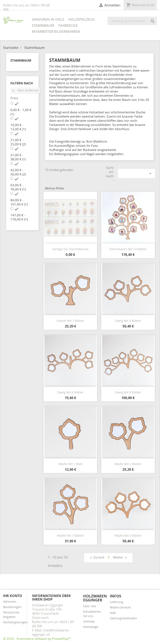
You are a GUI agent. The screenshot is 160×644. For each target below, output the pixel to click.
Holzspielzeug (82, 19)
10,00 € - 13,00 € (18, 127)
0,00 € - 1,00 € (21, 112)
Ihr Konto (13, 596)
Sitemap (89, 621)
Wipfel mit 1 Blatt (70, 464)
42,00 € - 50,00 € (18, 172)
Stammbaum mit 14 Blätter (128, 249)
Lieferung (116, 602)
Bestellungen (12, 607)
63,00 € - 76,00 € (18, 187)
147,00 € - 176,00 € (19, 217)
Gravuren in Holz (48, 19)
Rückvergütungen (15, 622)
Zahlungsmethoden (123, 618)
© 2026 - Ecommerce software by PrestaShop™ (37, 639)
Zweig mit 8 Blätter (128, 392)
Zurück (96, 558)
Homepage (91, 627)
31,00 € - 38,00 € (18, 157)
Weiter (121, 558)
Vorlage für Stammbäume (70, 249)
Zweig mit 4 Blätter (128, 321)
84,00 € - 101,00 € (19, 202)
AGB (113, 613)
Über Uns (90, 606)
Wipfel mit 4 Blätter (128, 536)
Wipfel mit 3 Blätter (70, 536)
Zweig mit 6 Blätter (70, 392)
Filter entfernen (25, 90)
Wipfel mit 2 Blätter (128, 464)
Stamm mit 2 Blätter (70, 321)
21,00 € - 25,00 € (18, 142)
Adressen (10, 602)
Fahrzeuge (68, 25)
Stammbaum (43, 25)
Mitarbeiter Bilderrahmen (56, 32)
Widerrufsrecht (120, 607)
